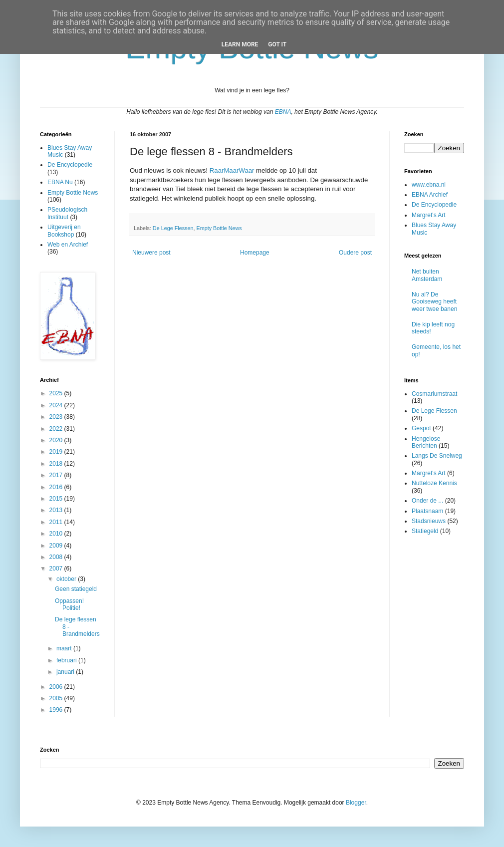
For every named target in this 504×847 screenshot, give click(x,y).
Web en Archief (68, 245)
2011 (57, 522)
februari (67, 660)
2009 (57, 546)
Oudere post (355, 253)
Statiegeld (425, 531)
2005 (57, 698)
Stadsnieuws (429, 521)
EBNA (283, 112)
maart (65, 648)
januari (66, 672)
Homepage (255, 253)
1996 (57, 710)
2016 (57, 487)
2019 (57, 452)
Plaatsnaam (427, 511)
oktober (67, 579)
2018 (57, 464)
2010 (57, 534)
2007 (57, 568)
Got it (277, 44)
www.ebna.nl (429, 185)
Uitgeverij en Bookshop (64, 231)
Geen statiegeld (76, 589)
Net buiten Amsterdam (427, 275)
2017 (57, 475)
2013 (57, 510)
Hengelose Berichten (426, 442)
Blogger (356, 803)
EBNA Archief (430, 195)
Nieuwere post (151, 253)
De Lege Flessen (173, 228)
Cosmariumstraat (434, 394)
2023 (57, 417)
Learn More (240, 44)
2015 (57, 499)
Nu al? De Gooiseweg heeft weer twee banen (434, 302)
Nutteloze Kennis (434, 483)
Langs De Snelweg (437, 456)
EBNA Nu (60, 182)
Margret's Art (429, 215)
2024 (57, 405)
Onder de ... (427, 501)
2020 (57, 440)
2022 (57, 429)
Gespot (421, 428)
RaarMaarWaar (232, 170)
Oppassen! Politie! (69, 604)
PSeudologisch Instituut (67, 213)
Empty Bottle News (219, 228)
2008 (57, 557)
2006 (57, 687)
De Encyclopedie (70, 165)
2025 (57, 393)
